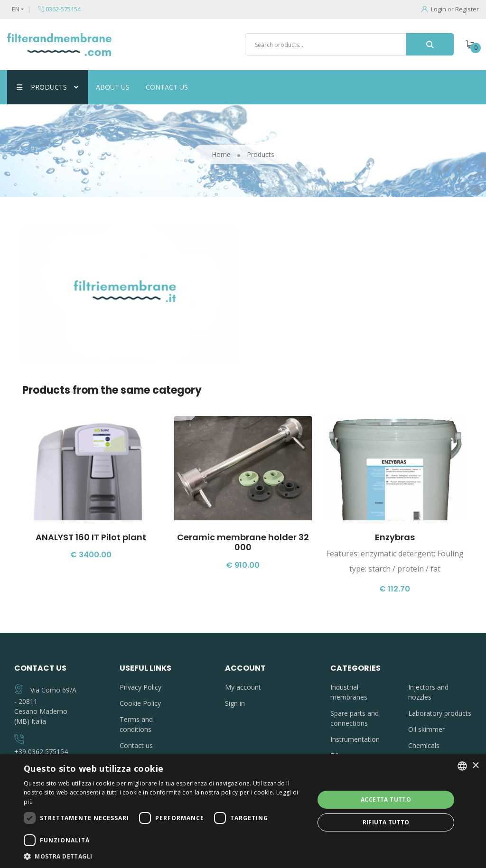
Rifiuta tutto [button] (386, 822)
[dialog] (243, 811)
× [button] (475, 766)
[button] (165, 856)
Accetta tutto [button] (386, 799)
